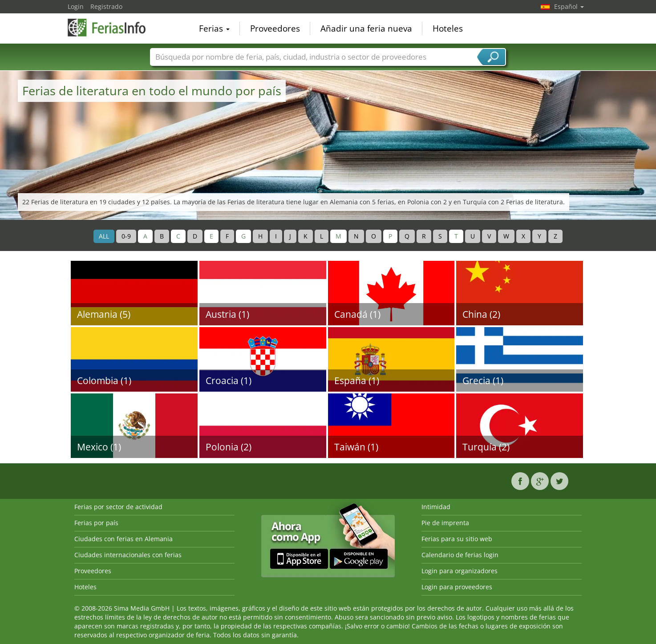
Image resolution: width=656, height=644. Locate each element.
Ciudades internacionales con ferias (128, 555)
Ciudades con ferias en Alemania (124, 539)
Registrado (106, 6)
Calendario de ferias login (460, 555)
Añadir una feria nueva (366, 28)
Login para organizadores (460, 571)
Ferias (214, 28)
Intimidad (436, 507)
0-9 (126, 236)
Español (569, 6)
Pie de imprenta (445, 523)
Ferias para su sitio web (457, 539)
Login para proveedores (457, 587)
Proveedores (275, 28)
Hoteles (448, 28)
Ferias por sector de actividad (118, 507)
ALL (104, 236)
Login (76, 6)
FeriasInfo (112, 28)
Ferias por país (96, 523)
